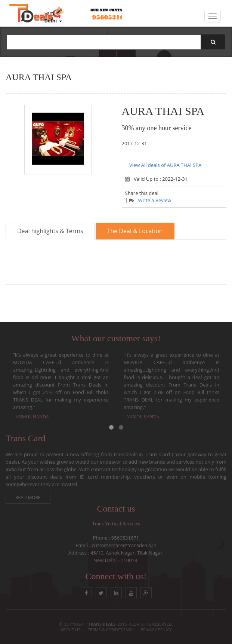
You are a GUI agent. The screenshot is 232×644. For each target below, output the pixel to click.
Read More (28, 498)
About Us (70, 630)
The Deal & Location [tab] (135, 231)
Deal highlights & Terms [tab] (50, 231)
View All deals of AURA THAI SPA (165, 165)
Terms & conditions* (111, 630)
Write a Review (150, 200)
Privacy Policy (156, 630)
